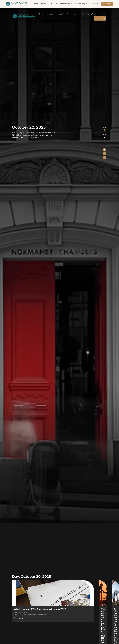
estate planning (21, 615)
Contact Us (107, 4)
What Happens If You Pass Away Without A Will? (40, 609)
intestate (32, 615)
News (95, 4)
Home (35, 4)
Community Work (83, 4)
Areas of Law (66, 4)
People (54, 4)
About (45, 4)
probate (40, 615)
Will (46, 615)
